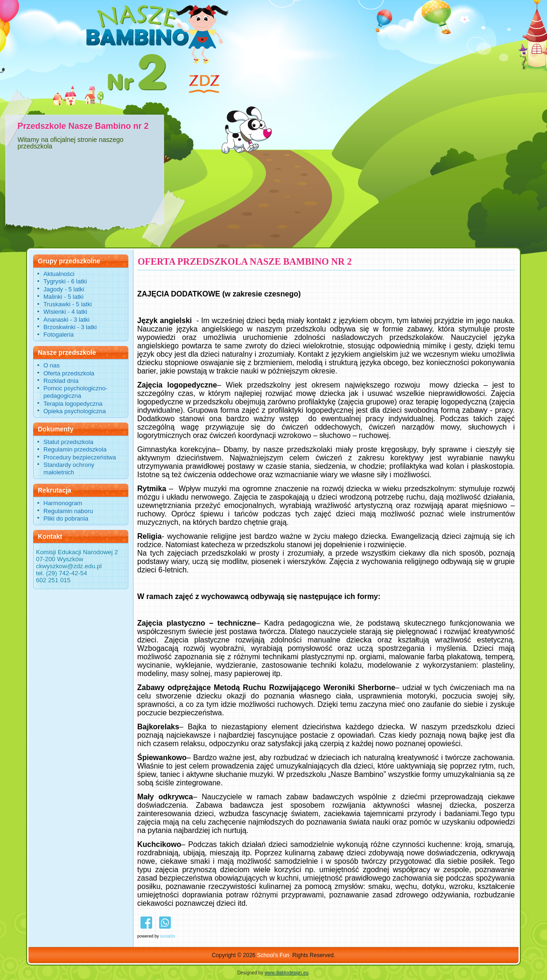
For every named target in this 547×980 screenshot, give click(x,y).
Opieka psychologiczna (75, 411)
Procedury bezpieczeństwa (80, 457)
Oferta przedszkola (69, 373)
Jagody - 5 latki (64, 289)
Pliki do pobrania (66, 518)
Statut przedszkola (68, 442)
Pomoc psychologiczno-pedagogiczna (75, 392)
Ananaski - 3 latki (67, 320)
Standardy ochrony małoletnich (69, 469)
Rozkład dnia (61, 381)
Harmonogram (63, 503)
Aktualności (59, 274)
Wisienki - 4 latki (65, 312)
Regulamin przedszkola (75, 449)
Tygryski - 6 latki (65, 281)
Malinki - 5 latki (63, 297)
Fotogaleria (59, 335)
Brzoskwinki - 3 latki (70, 327)
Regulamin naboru (68, 511)
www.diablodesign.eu (287, 973)
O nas (52, 365)
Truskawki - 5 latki (68, 304)
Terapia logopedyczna (73, 404)
